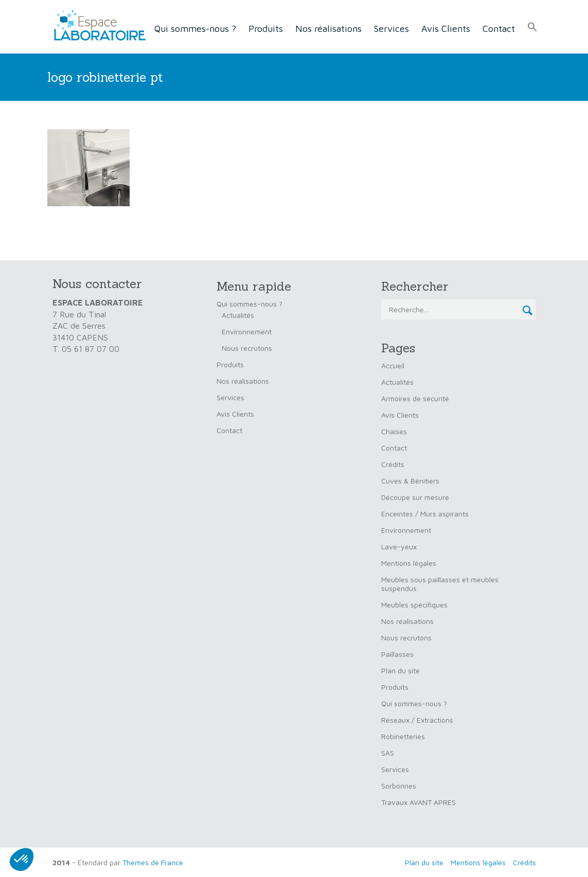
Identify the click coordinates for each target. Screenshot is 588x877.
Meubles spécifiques (414, 605)
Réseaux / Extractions (417, 720)
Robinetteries (403, 736)
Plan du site (400, 670)
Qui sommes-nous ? (195, 29)
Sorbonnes (399, 786)
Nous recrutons (247, 348)
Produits (266, 29)
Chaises (394, 431)
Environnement (247, 332)
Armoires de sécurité (415, 398)
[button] (532, 27)
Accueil (393, 365)
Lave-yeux (399, 547)
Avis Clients (446, 29)
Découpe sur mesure (415, 497)
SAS (388, 753)
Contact (499, 29)
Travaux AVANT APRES (418, 802)
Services (391, 29)
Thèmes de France (153, 862)
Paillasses (397, 654)
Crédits (393, 464)
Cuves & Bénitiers (410, 481)
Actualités (238, 315)
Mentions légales (409, 563)
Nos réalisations (328, 29)
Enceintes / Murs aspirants (425, 514)
